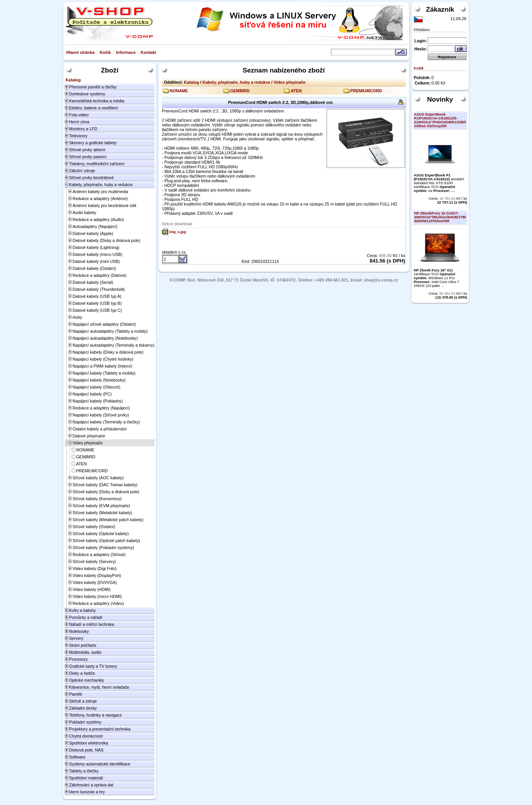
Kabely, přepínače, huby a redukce (237, 82)
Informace (126, 52)
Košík (105, 52)
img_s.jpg (178, 232)
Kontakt (148, 52)
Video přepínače (289, 82)
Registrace (447, 57)
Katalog (192, 82)
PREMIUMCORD (366, 91)
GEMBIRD (240, 91)
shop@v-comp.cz (381, 280)
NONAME (179, 91)
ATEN (296, 91)
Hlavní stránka (80, 52)
